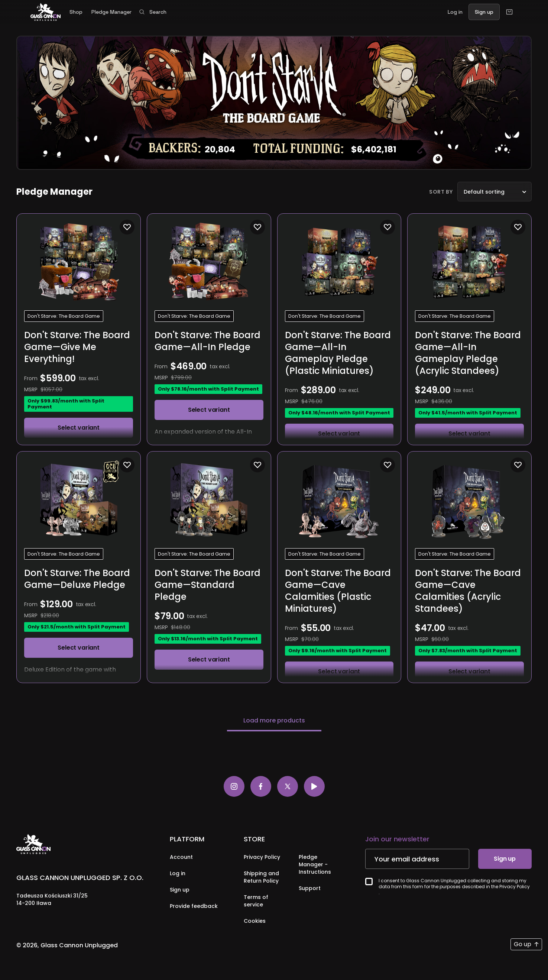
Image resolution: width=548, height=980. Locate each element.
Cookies (255, 921)
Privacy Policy (262, 857)
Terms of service (256, 901)
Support (310, 889)
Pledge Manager (111, 12)
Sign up (180, 890)
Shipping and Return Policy (261, 877)
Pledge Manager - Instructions (315, 865)
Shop (76, 12)
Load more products (274, 721)
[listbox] (495, 192)
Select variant (79, 428)
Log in (178, 874)
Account (181, 857)
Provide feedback (194, 906)
